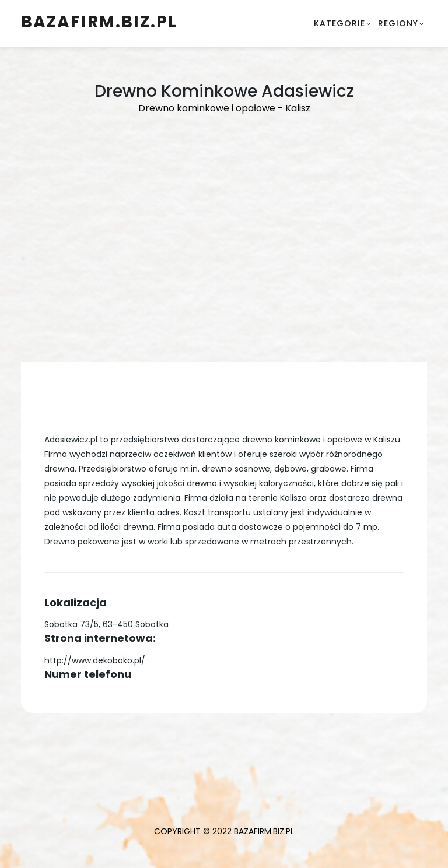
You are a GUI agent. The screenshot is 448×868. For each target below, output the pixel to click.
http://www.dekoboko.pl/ (95, 660)
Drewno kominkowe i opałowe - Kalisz (224, 108)
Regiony (398, 23)
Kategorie (339, 23)
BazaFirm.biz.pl (99, 22)
